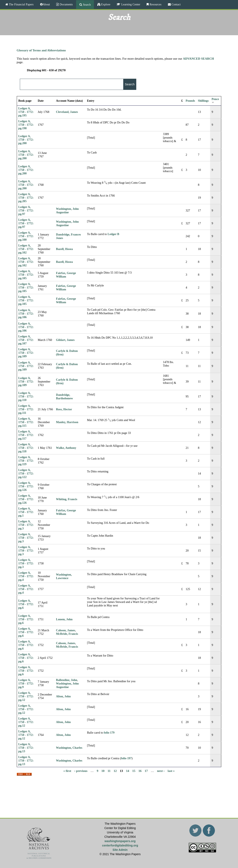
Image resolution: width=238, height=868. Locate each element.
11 (109, 771)
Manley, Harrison (67, 422)
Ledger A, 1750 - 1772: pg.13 (26, 748)
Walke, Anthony (66, 448)
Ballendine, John (67, 680)
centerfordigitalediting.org (120, 845)
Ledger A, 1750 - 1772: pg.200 (26, 140)
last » (171, 771)
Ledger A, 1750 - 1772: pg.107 (26, 340)
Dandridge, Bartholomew (65, 397)
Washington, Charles (69, 748)
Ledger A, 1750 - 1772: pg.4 (26, 576)
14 (128, 771)
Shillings (203, 101)
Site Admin (120, 850)
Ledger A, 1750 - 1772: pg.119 (26, 461)
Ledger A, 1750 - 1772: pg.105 (26, 275)
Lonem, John (64, 619)
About (46, 4)
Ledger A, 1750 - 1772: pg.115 (26, 422)
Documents (66, 4)
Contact (176, 4)
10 (103, 771)
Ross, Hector (64, 409)
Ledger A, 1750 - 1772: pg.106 (26, 314)
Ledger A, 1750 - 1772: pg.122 (26, 473)
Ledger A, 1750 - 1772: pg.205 (26, 198)
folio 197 (126, 758)
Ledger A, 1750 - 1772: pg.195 (26, 112)
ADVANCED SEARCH (199, 59)
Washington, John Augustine (67, 211)
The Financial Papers (21, 4)
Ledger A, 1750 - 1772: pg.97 (26, 210)
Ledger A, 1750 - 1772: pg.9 (26, 683)
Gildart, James (65, 340)
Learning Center (130, 4)
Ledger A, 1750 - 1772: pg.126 (26, 486)
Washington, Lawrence (64, 576)
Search (86, 5)
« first (67, 771)
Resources (155, 4)
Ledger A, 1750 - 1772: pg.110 (26, 396)
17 (146, 771)
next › (161, 771)
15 (134, 771)
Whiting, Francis (67, 499)
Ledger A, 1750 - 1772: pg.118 (26, 448)
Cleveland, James (67, 112)
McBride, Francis (67, 634)
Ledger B (113, 234)
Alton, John (63, 696)
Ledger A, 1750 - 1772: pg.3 (26, 525)
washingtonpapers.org (120, 841)
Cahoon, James (66, 630)
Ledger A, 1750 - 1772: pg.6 (26, 604)
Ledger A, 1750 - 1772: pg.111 (26, 409)
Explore (105, 4)
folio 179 (109, 733)
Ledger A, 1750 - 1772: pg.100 (26, 236)
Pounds (190, 101)
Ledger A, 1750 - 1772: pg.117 (26, 435)
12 (115, 771)
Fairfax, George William (66, 275)
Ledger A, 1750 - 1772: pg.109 (26, 353)
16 (140, 771)
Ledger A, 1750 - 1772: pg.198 (26, 125)
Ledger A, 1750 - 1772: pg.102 (26, 249)
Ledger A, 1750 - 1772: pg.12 (26, 696)
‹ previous (81, 771)
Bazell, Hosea (65, 249)
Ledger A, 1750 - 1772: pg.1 (26, 512)
